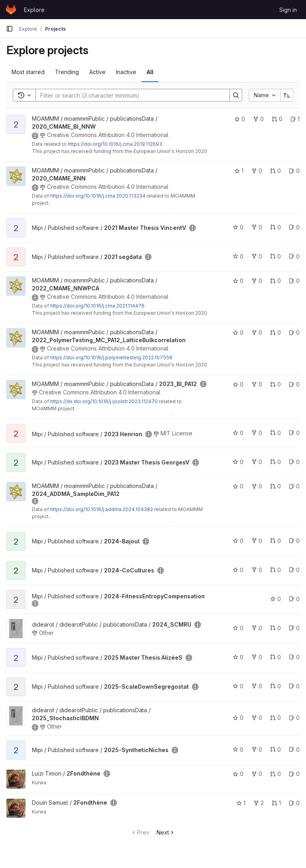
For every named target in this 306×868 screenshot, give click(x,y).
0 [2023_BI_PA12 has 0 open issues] (294, 384)
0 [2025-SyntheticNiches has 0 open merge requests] (276, 749)
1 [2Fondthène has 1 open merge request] (276, 803)
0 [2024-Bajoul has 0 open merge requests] (276, 541)
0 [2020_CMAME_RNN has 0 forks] (257, 171)
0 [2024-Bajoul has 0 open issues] (294, 541)
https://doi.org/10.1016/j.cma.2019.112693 (115, 144)
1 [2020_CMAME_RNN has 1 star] (239, 171)
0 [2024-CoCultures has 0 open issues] (294, 570)
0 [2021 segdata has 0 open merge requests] (276, 256)
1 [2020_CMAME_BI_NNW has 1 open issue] (295, 119)
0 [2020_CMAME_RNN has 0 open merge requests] (276, 171)
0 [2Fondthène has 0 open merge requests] (276, 774)
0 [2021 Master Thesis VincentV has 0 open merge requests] (276, 227)
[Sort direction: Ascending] (287, 95)
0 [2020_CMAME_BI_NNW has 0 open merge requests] (277, 119)
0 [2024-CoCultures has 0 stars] (238, 570)
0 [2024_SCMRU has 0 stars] (238, 628)
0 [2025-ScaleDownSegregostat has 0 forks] (257, 686)
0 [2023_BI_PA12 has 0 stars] (238, 384)
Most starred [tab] (28, 72)
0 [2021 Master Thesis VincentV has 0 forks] (257, 227)
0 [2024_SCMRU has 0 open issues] (294, 628)
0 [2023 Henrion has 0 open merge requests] (276, 433)
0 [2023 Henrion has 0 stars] (238, 433)
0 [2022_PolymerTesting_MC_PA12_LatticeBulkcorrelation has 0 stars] (238, 332)
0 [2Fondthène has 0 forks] (257, 774)
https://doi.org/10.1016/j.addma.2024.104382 (102, 509)
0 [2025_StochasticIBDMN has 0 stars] (238, 718)
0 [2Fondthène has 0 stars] (238, 774)
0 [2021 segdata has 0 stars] (238, 256)
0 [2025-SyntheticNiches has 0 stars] (238, 749)
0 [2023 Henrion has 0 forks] (257, 433)
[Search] (129, 95)
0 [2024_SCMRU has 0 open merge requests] (276, 628)
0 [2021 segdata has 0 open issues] (294, 256)
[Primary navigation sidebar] (10, 29)
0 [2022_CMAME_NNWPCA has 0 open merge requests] (276, 281)
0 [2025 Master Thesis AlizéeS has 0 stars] (238, 657)
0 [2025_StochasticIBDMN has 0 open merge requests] (276, 718)
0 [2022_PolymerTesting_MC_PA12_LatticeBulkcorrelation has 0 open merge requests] (276, 332)
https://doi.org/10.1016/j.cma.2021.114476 (97, 306)
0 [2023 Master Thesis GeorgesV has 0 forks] (257, 462)
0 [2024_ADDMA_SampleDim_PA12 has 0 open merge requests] (276, 486)
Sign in (288, 10)
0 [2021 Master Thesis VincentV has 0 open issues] (294, 227)
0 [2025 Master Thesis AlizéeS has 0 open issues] (294, 657)
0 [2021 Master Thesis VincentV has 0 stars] (238, 227)
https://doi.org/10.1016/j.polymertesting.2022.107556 (111, 358)
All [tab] (150, 72)
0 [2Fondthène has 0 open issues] (294, 774)
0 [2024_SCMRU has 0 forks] (257, 628)
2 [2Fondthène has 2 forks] (259, 803)
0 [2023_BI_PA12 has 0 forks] (257, 384)
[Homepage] (11, 10)
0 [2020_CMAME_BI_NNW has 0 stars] (240, 119)
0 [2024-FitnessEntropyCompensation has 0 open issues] (294, 599)
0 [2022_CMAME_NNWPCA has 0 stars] (238, 281)
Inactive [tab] (126, 72)
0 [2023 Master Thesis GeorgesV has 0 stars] (238, 462)
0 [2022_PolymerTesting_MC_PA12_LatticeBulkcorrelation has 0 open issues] (294, 332)
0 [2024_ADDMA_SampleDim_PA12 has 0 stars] (238, 486)
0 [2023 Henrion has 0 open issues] (294, 433)
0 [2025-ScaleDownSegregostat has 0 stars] (238, 686)
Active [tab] (97, 72)
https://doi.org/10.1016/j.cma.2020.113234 (98, 196)
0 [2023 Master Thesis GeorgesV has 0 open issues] (294, 462)
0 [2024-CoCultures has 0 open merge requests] (276, 570)
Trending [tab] (67, 72)
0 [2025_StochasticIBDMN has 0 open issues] (294, 718)
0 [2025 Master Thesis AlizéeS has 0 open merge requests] (276, 657)
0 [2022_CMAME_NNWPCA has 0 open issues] (294, 281)
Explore (34, 10)
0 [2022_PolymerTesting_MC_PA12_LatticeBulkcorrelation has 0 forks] (257, 332)
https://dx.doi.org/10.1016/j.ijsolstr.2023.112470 (104, 401)
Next (166, 832)
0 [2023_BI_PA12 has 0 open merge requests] (276, 384)
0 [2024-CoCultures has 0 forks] (257, 570)
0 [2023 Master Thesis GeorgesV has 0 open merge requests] (276, 462)
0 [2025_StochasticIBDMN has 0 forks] (257, 718)
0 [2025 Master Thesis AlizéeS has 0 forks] (257, 657)
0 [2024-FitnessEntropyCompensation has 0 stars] (276, 599)
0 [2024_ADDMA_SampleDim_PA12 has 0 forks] (257, 486)
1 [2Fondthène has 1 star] (241, 803)
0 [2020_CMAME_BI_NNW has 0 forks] (258, 119)
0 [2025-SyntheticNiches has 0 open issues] (294, 749)
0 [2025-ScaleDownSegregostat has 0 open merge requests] (276, 686)
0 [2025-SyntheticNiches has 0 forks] (257, 749)
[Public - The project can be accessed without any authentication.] (35, 136)
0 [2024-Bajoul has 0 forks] (257, 541)
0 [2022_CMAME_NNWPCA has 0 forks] (257, 281)
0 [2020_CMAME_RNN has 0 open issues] (294, 171)
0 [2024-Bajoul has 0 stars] (238, 541)
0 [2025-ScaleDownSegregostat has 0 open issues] (294, 686)
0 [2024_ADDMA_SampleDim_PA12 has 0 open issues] (294, 486)
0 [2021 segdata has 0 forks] (257, 256)
